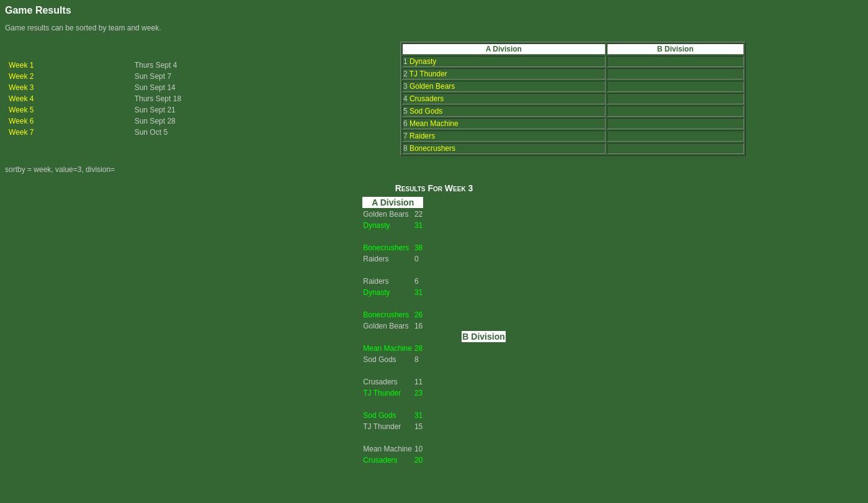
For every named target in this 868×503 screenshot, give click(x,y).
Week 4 (21, 99)
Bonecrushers (432, 148)
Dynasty (423, 61)
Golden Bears (432, 86)
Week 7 (21, 132)
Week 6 (21, 121)
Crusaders (427, 99)
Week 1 (21, 65)
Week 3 (21, 88)
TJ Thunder (428, 74)
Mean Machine (434, 124)
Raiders (422, 136)
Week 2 (21, 76)
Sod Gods (426, 111)
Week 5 (21, 110)
